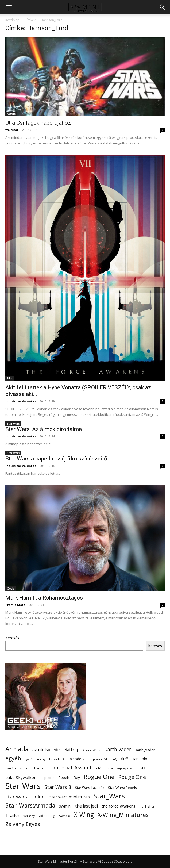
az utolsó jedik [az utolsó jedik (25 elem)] (47, 750)
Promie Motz (15, 605)
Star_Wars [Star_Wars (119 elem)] (109, 796)
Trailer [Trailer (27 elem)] (12, 815)
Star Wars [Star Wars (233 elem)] (23, 786)
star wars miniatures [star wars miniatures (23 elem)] (70, 797)
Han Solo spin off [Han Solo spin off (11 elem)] (18, 768)
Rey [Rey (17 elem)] (77, 777)
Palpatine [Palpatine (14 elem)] (47, 778)
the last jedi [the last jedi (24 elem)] (86, 806)
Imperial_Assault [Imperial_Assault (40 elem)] (72, 767)
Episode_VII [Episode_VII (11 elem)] (100, 759)
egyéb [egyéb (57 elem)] (13, 758)
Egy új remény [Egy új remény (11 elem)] (35, 759)
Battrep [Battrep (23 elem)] (72, 750)
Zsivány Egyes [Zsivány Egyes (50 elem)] (23, 824)
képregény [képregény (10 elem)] (124, 768)
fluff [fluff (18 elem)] (124, 759)
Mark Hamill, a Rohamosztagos (44, 598)
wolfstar (12, 130)
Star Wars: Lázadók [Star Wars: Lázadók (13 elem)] (90, 788)
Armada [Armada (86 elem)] (17, 749)
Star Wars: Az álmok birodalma (44, 429)
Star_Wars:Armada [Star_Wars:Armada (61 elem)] (30, 805)
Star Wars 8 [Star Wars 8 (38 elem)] (58, 787)
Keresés (12, 638)
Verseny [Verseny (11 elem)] (29, 816)
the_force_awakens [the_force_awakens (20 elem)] (118, 806)
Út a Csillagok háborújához (38, 123)
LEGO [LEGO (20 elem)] (140, 768)
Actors (11, 114)
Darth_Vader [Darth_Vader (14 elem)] (145, 750)
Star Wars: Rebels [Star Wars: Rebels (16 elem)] (122, 788)
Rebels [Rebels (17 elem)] (64, 777)
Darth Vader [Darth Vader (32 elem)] (118, 749)
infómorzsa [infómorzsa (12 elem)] (104, 768)
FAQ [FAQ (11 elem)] (114, 759)
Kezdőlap (12, 20)
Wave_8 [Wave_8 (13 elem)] (64, 816)
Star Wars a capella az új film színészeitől (57, 459)
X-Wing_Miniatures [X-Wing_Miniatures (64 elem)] (123, 815)
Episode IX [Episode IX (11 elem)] (57, 759)
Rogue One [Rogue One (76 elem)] (99, 777)
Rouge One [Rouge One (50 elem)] (132, 777)
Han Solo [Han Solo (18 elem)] (139, 759)
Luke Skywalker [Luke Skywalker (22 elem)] (21, 777)
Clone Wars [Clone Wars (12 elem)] (92, 750)
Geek (10, 589)
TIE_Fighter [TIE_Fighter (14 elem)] (148, 806)
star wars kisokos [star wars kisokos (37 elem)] (26, 797)
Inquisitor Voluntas (21, 401)
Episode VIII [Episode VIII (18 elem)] (78, 759)
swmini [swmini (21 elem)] (65, 806)
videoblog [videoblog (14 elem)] (47, 816)
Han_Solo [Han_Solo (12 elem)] (41, 768)
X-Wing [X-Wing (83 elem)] (84, 815)
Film (10, 378)
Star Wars (13, 424)
